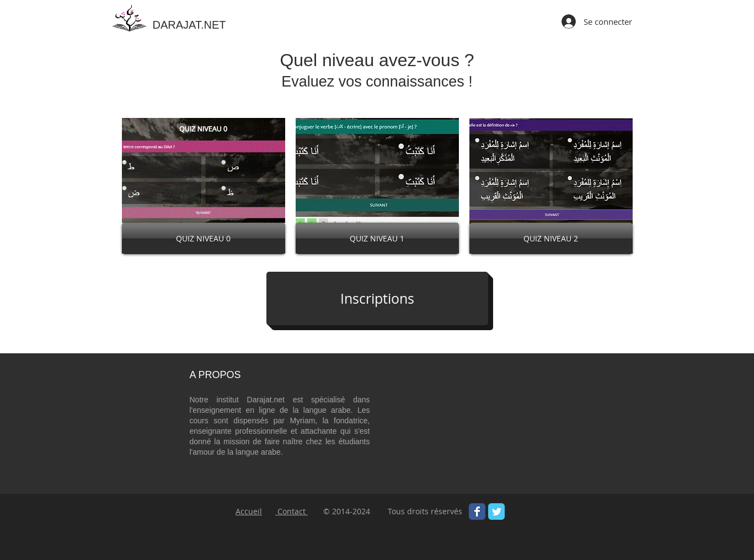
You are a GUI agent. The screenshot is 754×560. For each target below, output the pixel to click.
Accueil (249, 511)
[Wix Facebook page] (477, 511)
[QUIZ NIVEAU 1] (377, 238)
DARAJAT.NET (189, 25)
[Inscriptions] (377, 298)
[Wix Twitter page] (496, 511)
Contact (292, 511)
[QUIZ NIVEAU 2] (551, 238)
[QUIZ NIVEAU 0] (204, 238)
